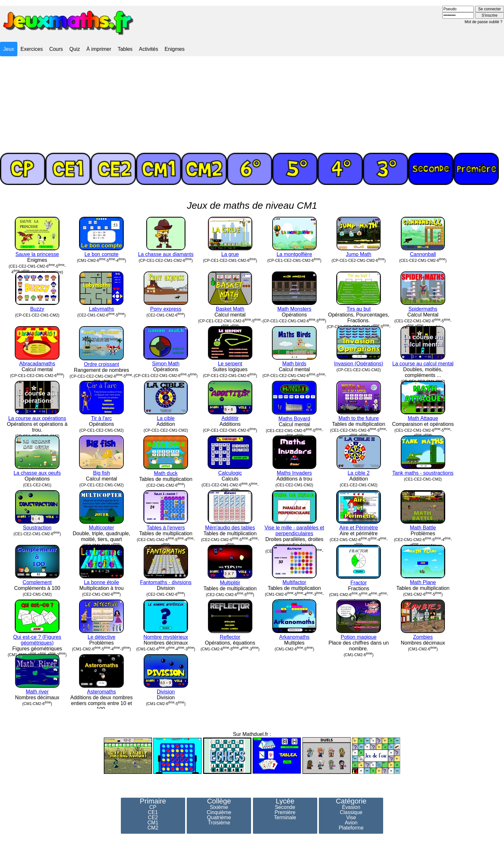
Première (285, 812)
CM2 (153, 828)
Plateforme (351, 828)
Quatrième (219, 818)
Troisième (219, 823)
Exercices (32, 49)
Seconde (285, 807)
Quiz (75, 49)
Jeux (9, 49)
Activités (148, 49)
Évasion (351, 807)
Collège (219, 801)
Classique (351, 812)
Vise (351, 818)
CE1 (153, 812)
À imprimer (99, 49)
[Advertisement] (252, 105)
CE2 (153, 818)
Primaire (153, 801)
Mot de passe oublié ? (484, 22)
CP (153, 807)
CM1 (153, 823)
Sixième (219, 807)
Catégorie (351, 801)
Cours (56, 49)
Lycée (285, 801)
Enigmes (175, 49)
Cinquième (219, 812)
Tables (125, 49)
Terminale (285, 818)
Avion (351, 823)
